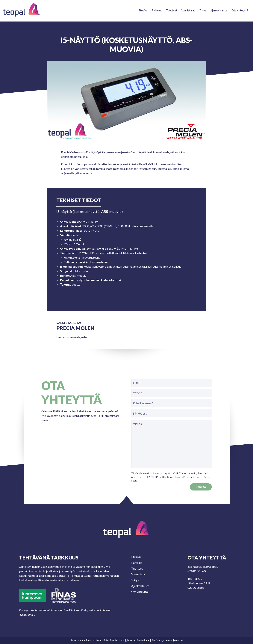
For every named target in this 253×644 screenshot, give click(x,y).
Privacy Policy (182, 477)
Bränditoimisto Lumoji (115, 640)
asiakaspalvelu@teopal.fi (203, 566)
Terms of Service (203, 477)
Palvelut (154, 9)
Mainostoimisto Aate (138, 640)
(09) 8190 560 (197, 571)
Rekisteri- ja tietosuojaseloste (167, 640)
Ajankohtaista (218, 9)
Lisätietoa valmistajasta (72, 337)
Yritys (201, 9)
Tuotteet (169, 9)
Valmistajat (186, 9)
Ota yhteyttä (240, 9)
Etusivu (140, 9)
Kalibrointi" (27, 614)
